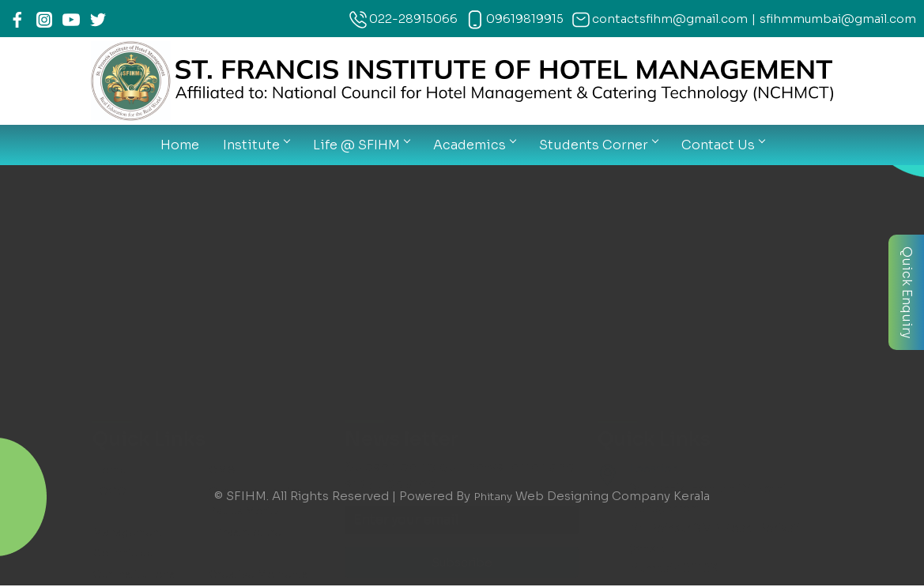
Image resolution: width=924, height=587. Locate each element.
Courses (116, 276)
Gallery (111, 254)
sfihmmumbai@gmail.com (838, 19)
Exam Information (258, 319)
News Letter (127, 319)
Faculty (228, 254)
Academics (474, 145)
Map (104, 382)
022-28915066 (413, 19)
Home (180, 145)
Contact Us (723, 145)
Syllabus (232, 297)
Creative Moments (260, 233)
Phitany (493, 496)
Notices (232, 276)
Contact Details (253, 382)
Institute (256, 145)
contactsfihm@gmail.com (670, 19)
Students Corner (598, 145)
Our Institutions (136, 233)
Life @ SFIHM (361, 145)
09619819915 (525, 19)
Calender (117, 297)
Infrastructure (246, 192)
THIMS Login (128, 341)
